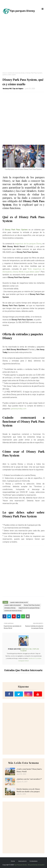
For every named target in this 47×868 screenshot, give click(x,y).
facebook (32, 658)
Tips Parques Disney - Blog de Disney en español (29, 865)
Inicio (4, 73)
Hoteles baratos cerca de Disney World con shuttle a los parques (28, 790)
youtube (39, 658)
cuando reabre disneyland (13, 605)
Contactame (33, 861)
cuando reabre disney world (19, 602)
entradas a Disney (10, 608)
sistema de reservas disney (16, 73)
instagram (21, 661)
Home (13, 861)
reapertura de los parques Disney (28, 243)
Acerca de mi (22, 861)
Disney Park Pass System (16, 229)
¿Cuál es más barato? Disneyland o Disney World (29, 770)
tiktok (27, 661)
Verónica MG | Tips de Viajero (13, 88)
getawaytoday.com (19, 408)
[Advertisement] (23, 45)
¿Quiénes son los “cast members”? (29, 779)
